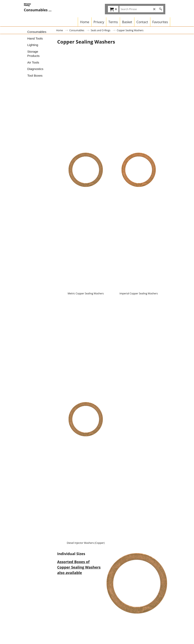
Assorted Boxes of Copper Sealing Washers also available (79, 567)
